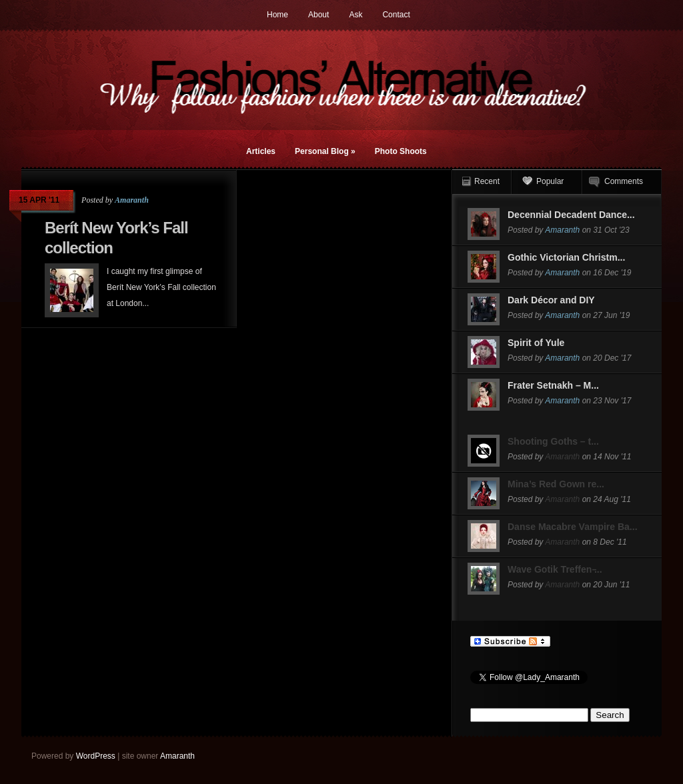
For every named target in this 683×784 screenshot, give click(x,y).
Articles (261, 151)
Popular (550, 181)
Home (277, 15)
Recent (487, 181)
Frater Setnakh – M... (553, 385)
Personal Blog (325, 151)
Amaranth (132, 200)
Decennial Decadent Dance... (571, 215)
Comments (624, 181)
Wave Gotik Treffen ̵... (555, 569)
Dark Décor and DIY (551, 300)
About (318, 15)
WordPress (96, 756)
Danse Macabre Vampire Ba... (573, 527)
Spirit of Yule (536, 343)
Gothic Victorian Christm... (566, 257)
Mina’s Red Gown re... (556, 484)
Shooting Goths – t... (553, 441)
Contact (396, 15)
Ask (356, 15)
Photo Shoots (401, 151)
